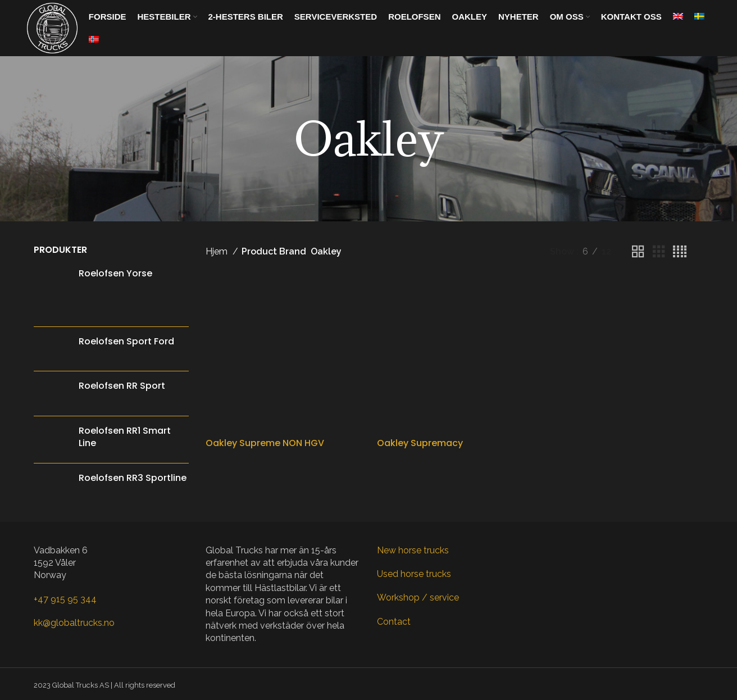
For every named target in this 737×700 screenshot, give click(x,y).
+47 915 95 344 (65, 599)
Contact (394, 622)
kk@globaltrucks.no (74, 623)
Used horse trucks (414, 574)
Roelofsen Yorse (115, 274)
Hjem (218, 251)
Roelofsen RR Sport (122, 386)
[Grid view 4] (680, 252)
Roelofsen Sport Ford (126, 342)
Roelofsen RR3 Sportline (133, 478)
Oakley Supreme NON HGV (265, 404)
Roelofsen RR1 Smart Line (125, 437)
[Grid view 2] (638, 252)
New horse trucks (413, 550)
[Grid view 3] (659, 252)
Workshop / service (418, 597)
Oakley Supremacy (420, 404)
